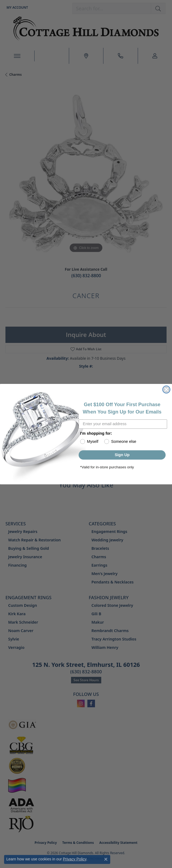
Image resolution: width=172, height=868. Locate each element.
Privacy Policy (75, 859)
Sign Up (122, 455)
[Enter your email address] (123, 424)
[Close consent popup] (106, 859)
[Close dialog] (166, 389)
